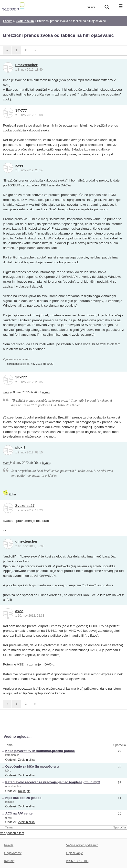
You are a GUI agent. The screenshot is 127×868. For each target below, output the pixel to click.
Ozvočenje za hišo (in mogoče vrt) (32, 766)
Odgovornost (13, 853)
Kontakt (9, 861)
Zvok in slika (26, 760)
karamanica (12, 755)
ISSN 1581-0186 (77, 861)
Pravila (9, 845)
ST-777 (21, 110)
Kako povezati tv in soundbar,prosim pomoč (40, 751)
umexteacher (26, 65)
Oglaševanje (74, 853)
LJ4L (8, 771)
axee (19, 165)
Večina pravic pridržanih (82, 845)
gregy (9, 817)
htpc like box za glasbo (23, 798)
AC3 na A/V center (20, 813)
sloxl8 (21, 448)
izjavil (46, 392)
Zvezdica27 (25, 506)
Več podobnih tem (12, 833)
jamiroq (10, 802)
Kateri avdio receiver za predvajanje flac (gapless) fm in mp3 (53, 782)
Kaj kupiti (24, 791)
